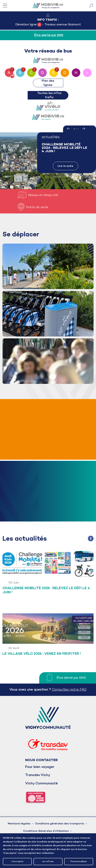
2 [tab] (76, 129)
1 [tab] (74, 129)
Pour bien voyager (40, 767)
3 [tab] (78, 129)
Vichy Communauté (41, 784)
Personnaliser (79, 861)
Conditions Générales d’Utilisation (46, 831)
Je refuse (48, 861)
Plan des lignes (48, 83)
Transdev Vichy (38, 775)
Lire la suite (65, 166)
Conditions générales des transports (60, 824)
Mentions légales (19, 824)
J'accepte (17, 861)
